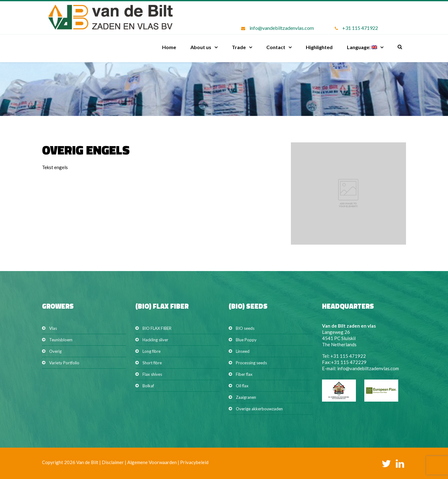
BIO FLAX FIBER (157, 328)
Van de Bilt (87, 462)
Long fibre (152, 351)
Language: (362, 47)
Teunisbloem (61, 340)
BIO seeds (245, 328)
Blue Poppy (246, 340)
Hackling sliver (155, 340)
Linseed (243, 351)
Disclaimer (113, 462)
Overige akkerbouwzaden (259, 409)
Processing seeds (251, 363)
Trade (239, 47)
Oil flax (242, 386)
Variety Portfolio (64, 363)
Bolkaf (148, 386)
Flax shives (152, 374)
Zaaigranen (246, 397)
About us (201, 47)
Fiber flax (244, 374)
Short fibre (152, 363)
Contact (276, 47)
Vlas (53, 328)
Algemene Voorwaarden (152, 462)
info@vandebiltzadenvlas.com (282, 28)
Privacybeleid (194, 462)
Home (169, 47)
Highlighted (319, 47)
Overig (55, 351)
